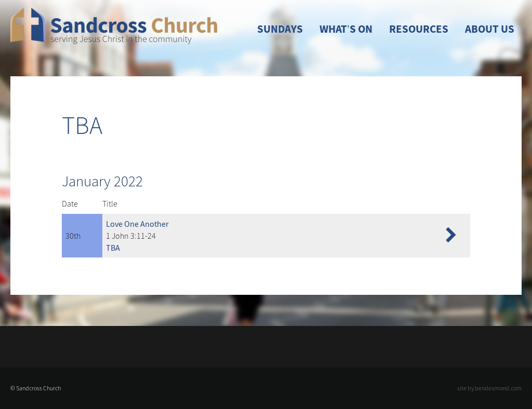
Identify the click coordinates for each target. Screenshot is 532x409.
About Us (490, 29)
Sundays (280, 29)
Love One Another (137, 224)
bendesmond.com (498, 388)
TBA (113, 248)
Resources (419, 29)
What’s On (346, 29)
